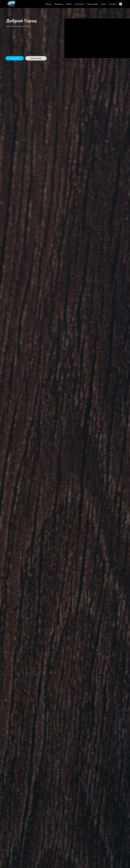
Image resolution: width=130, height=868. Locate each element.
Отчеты (104, 4)
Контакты (113, 4)
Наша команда (92, 4)
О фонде (48, 4)
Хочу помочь (80, 4)
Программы (59, 4)
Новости (69, 4)
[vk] (121, 4)
